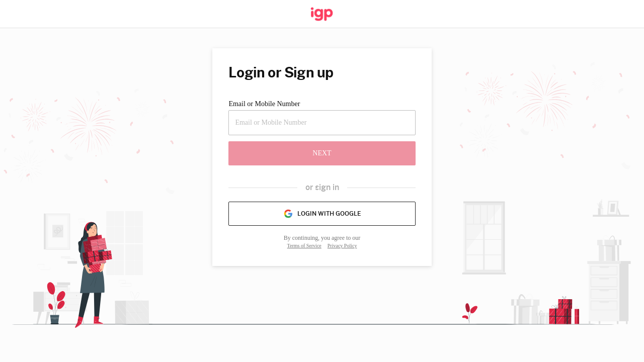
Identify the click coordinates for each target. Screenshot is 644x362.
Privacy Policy (342, 246)
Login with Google (322, 214)
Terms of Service (304, 246)
